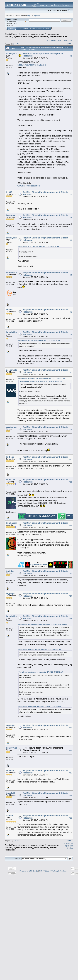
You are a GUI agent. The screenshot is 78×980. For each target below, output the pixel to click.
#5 (71, 275)
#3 (71, 218)
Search (26, 28)
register (37, 15)
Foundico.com (13, 273)
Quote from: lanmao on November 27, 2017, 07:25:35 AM (39, 340)
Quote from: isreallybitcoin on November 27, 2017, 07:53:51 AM (42, 378)
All (18, 44)
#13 (71, 573)
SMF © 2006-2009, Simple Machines (53, 871)
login (29, 15)
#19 (71, 795)
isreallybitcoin (13, 53)
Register (40, 28)
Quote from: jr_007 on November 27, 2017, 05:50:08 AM (39, 246)
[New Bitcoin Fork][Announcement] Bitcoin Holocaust (41, 36)
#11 (71, 482)
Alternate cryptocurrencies (31, 34)
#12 (71, 525)
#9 (71, 429)
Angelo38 (11, 793)
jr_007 (9, 192)
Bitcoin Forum (11, 34)
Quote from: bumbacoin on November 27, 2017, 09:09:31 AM (41, 672)
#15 (71, 619)
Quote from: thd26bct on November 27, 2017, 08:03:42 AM (40, 649)
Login (32, 28)
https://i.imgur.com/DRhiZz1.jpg (32, 65)
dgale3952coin (13, 748)
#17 (71, 750)
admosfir (10, 770)
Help (19, 28)
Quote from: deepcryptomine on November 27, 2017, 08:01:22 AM (43, 625)
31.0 (15, 23)
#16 (71, 728)
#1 (71, 56)
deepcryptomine (14, 370)
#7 (71, 335)
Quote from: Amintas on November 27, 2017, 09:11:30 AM (40, 706)
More (48, 28)
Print (69, 44)
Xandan (10, 816)
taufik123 (10, 479)
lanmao (10, 310)
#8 (71, 372)
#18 (71, 773)
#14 (71, 596)
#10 (71, 459)
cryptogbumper (13, 427)
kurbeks (10, 457)
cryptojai (10, 594)
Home (12, 28)
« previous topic (54, 41)
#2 (71, 195)
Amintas (10, 571)
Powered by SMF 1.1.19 (29, 871)
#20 (71, 818)
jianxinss (10, 215)
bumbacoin (11, 523)
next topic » (67, 41)
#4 (71, 240)
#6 (71, 312)
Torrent (10, 25)
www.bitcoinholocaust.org (29, 186)
